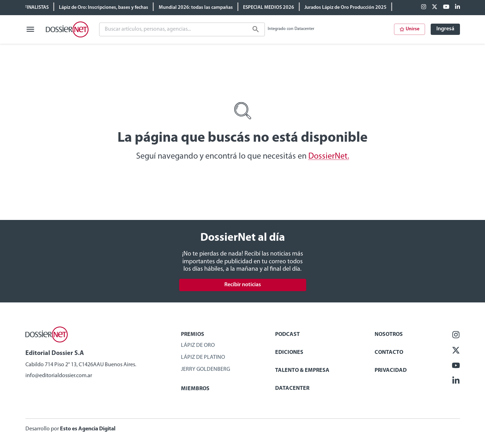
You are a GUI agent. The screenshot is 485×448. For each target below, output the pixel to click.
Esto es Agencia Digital (88, 429)
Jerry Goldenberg (205, 369)
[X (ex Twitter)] (435, 7)
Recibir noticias (243, 285)
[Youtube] (446, 7)
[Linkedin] (457, 7)
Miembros (195, 389)
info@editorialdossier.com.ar (59, 376)
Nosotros (389, 335)
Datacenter (292, 388)
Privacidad (391, 370)
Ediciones (289, 352)
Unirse (410, 29)
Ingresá (445, 29)
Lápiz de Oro (198, 345)
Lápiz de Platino (203, 357)
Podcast (287, 335)
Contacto (389, 352)
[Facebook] (424, 7)
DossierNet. (329, 157)
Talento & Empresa (302, 370)
